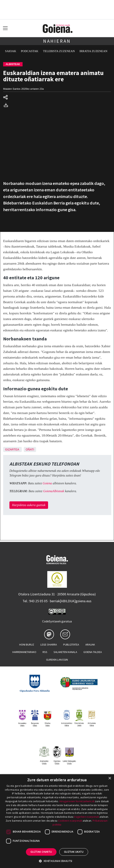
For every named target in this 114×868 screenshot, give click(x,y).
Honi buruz (27, 645)
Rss (45, 652)
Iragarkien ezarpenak (87, 817)
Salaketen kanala (65, 652)
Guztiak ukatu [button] (74, 852)
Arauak (90, 645)
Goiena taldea (93, 652)
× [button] (110, 778)
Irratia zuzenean (93, 51)
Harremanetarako (24, 652)
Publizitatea (71, 645)
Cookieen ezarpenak (70, 821)
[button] (57, 861)
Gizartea (12, 449)
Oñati (30, 449)
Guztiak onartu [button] (41, 852)
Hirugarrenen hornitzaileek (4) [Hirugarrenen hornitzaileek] (77, 801)
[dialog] (57, 821)
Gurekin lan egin (57, 660)
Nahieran (57, 41)
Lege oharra (49, 645)
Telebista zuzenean (59, 51)
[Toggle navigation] (5, 28)
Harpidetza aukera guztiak (29, 505)
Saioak (11, 51)
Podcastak (30, 51)
